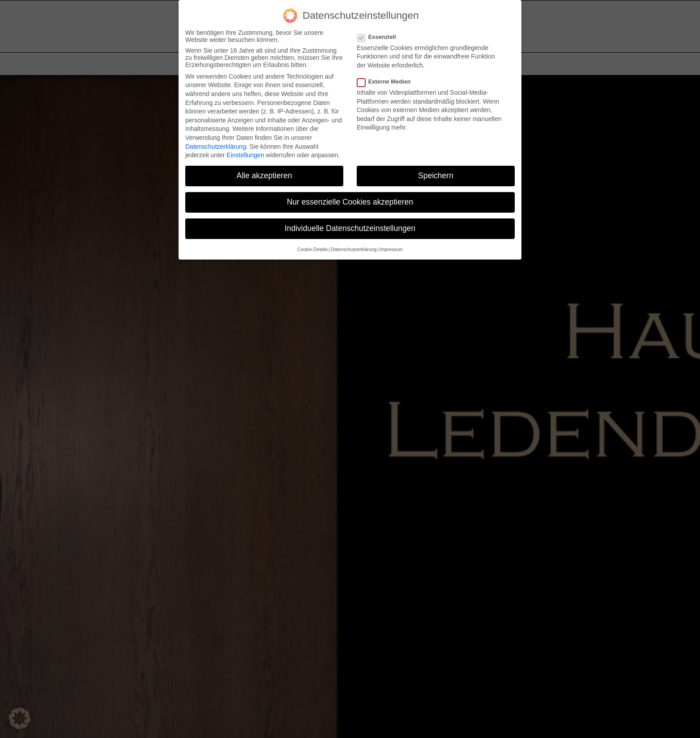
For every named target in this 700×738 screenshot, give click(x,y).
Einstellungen (246, 155)
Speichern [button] (436, 176)
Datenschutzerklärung (216, 147)
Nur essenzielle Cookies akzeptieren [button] (350, 202)
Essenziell (380, 37)
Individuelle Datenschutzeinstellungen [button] (350, 228)
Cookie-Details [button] (312, 249)
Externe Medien (387, 82)
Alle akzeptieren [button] (265, 176)
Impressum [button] (391, 249)
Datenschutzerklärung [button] (354, 249)
